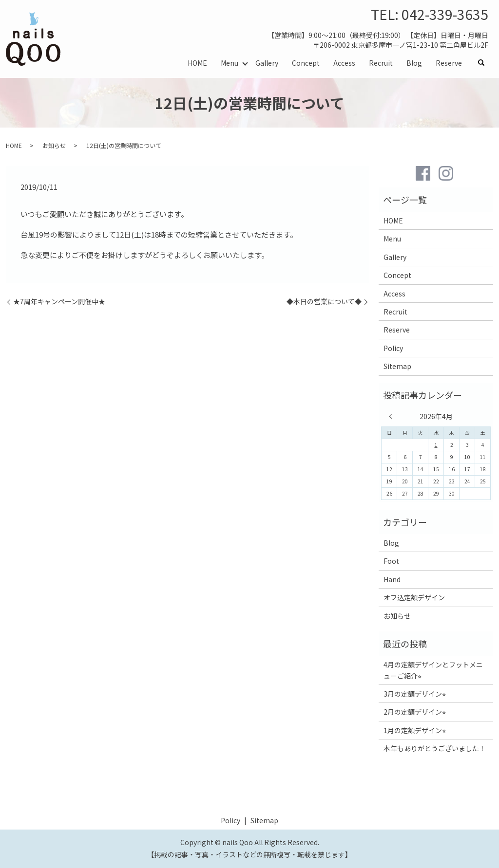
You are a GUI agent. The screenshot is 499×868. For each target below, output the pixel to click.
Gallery (267, 62)
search (485, 63)
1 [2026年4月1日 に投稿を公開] (436, 445)
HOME (197, 62)
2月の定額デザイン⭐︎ (415, 712)
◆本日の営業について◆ (324, 302)
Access (344, 62)
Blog (414, 62)
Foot (391, 561)
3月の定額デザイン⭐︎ (415, 694)
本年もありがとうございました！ (435, 748)
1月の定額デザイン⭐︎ (415, 730)
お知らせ (54, 145)
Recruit (381, 62)
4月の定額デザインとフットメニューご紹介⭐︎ (433, 670)
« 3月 (393, 416)
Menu (230, 62)
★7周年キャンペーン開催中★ (59, 302)
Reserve (449, 62)
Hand (392, 579)
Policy (393, 348)
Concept (306, 62)
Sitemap (397, 366)
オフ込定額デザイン (414, 597)
